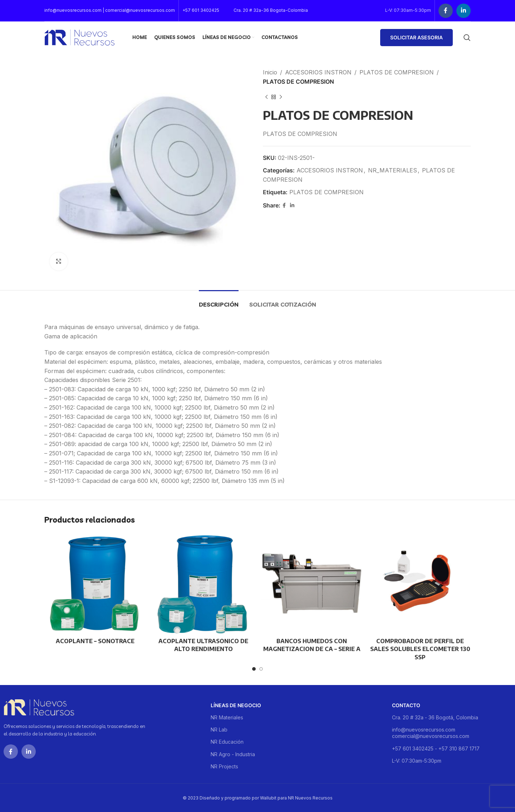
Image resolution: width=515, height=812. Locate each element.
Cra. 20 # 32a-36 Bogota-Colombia (271, 10)
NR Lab (219, 730)
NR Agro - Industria (233, 754)
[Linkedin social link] (463, 11)
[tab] (219, 301)
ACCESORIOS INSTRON (318, 72)
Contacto (406, 705)
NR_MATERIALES (393, 170)
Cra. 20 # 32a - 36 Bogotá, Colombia (435, 717)
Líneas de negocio (236, 705)
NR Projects (224, 766)
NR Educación (227, 742)
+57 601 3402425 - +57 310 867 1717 (436, 749)
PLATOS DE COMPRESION (397, 72)
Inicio (270, 72)
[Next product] (281, 97)
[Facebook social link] (446, 11)
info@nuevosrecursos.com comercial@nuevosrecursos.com (431, 733)
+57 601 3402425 (201, 10)
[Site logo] (79, 37)
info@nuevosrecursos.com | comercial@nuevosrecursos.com (110, 10)
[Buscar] (467, 38)
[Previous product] (266, 97)
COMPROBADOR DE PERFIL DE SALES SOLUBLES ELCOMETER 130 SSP (420, 649)
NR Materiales (227, 717)
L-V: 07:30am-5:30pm (417, 761)
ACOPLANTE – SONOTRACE (95, 641)
